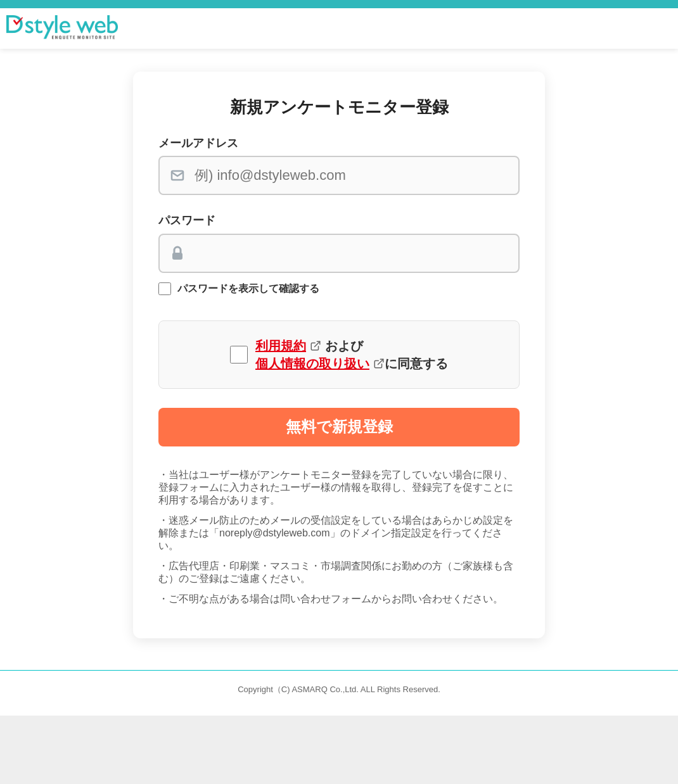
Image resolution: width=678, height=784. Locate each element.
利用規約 (281, 346)
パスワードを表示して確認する (248, 289)
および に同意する (352, 355)
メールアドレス (198, 143)
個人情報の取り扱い (312, 364)
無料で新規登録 (339, 427)
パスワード (187, 220)
